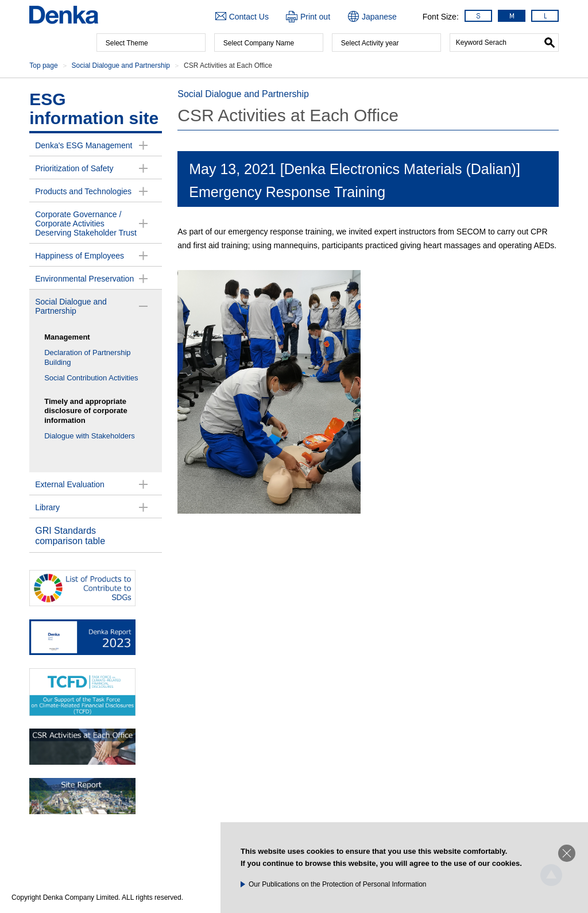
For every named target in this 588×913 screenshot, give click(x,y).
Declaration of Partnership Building (87, 357)
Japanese (379, 17)
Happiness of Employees (80, 256)
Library (47, 507)
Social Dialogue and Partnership (71, 306)
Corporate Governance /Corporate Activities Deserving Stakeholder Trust (86, 224)
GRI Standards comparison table (70, 536)
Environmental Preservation (84, 279)
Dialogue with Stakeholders (90, 436)
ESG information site (94, 109)
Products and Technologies (83, 191)
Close (567, 853)
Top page (43, 66)
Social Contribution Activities (91, 378)
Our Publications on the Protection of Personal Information (338, 884)
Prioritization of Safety (74, 168)
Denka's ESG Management (84, 145)
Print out (315, 17)
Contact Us (249, 17)
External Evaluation (70, 484)
